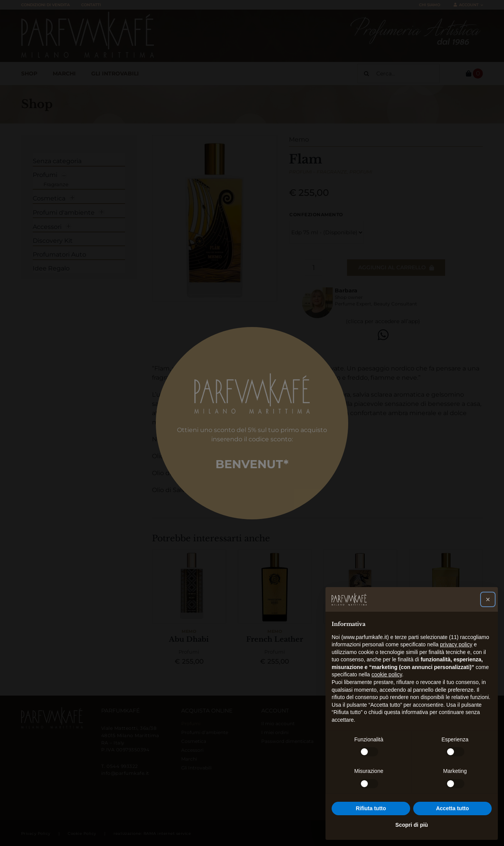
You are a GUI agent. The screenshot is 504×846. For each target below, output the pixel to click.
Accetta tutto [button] (452, 808)
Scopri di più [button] (412, 825)
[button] (488, 599)
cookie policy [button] (387, 674)
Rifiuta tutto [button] (371, 808)
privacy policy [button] (456, 644)
